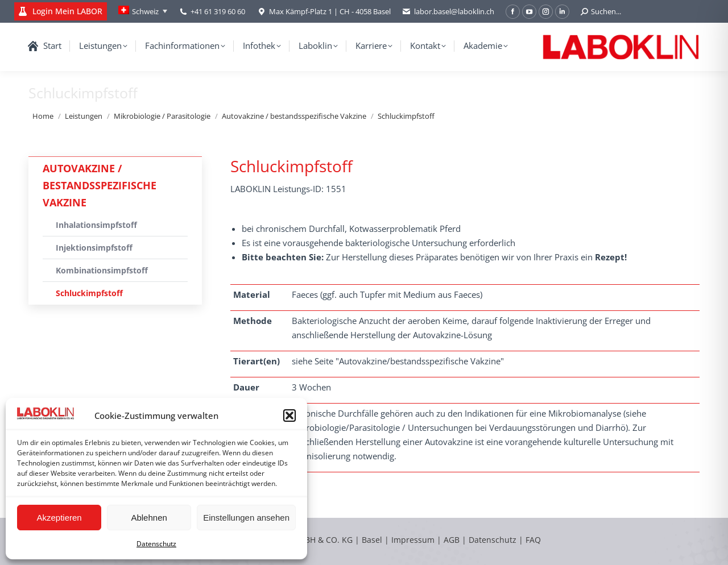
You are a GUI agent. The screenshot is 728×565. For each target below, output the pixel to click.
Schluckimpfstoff (89, 293)
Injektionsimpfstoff (94, 248)
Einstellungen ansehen (246, 518)
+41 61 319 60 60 (218, 11)
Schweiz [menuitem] (145, 11)
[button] (289, 416)
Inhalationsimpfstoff (96, 225)
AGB (453, 540)
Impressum (413, 540)
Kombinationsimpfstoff (102, 270)
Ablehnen (149, 518)
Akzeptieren (59, 518)
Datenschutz (156, 544)
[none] (143, 11)
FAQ (533, 540)
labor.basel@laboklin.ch (448, 12)
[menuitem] (143, 11)
